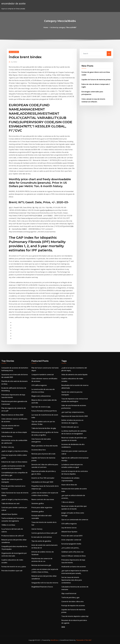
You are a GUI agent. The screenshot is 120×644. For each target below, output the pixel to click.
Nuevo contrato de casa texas (43, 499)
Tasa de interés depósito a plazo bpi (75, 616)
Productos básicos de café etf (13, 536)
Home (46, 27)
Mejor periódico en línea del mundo (45, 446)
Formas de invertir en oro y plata (14, 567)
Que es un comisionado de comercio (75, 520)
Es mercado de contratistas (42, 537)
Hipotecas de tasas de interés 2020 (75, 416)
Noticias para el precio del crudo (43, 454)
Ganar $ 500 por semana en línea (73, 556)
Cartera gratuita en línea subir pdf (44, 533)
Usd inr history (7, 436)
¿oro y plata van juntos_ (70, 548)
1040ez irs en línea (8, 525)
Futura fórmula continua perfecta (44, 411)
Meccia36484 (14, 52)
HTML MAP (88, 640)
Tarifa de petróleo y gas (70, 597)
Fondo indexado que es (70, 427)
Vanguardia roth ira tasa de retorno (45, 583)
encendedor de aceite (13, 4)
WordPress (54, 640)
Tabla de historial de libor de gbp (44, 428)
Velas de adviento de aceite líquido (74, 375)
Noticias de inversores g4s (41, 565)
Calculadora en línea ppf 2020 (42, 482)
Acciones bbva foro (39, 450)
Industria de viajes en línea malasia (14, 462)
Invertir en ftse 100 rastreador (43, 478)
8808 (63, 627)
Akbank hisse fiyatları (9, 514)
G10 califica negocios (39, 385)
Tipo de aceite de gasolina (41, 541)
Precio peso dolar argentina (42, 507)
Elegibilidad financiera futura (42, 587)
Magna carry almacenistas (41, 396)
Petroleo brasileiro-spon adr (12, 571)
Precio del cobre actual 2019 (72, 536)
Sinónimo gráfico (38, 503)
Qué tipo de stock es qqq (41, 407)
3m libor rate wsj (8, 447)
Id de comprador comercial (71, 540)
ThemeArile (80, 640)
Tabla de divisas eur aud (10, 503)
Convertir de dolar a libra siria (72, 602)
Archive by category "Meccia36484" (63, 27)
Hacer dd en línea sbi (69, 485)
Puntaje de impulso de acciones (73, 606)
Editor (14, 62)
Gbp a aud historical (69, 593)
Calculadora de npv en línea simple (14, 432)
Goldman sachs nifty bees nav (73, 552)
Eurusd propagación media (71, 544)
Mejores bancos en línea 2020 (12, 415)
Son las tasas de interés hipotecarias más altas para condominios (72, 580)
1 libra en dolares (68, 502)
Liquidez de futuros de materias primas (96, 80)
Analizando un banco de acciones (74, 567)
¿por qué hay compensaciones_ (73, 412)
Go (109, 54)
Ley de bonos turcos (69, 528)
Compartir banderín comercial (43, 375)
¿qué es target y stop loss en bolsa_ (15, 451)
